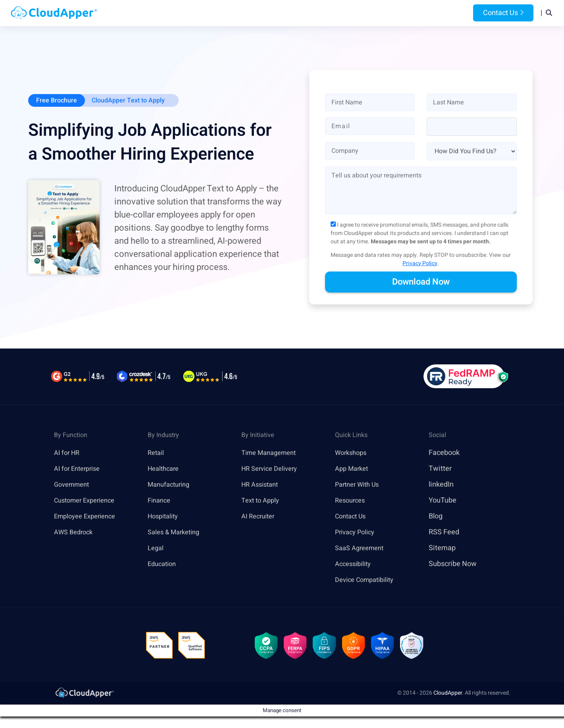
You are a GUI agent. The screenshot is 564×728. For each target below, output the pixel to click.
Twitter (440, 469)
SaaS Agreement (362, 549)
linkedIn (441, 485)
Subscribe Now (453, 565)
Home (183, 13)
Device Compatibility (368, 581)
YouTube (443, 501)
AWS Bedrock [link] (75, 533)
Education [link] (164, 565)
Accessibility (355, 565)
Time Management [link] (272, 454)
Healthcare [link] (165, 469)
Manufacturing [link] (171, 485)
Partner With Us (360, 485)
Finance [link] (160, 501)
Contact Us (503, 13)
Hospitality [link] (165, 517)
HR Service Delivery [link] (272, 469)
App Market (353, 469)
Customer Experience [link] (88, 501)
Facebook (444, 454)
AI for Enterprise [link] (80, 469)
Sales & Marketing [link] (176, 533)
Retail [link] (157, 454)
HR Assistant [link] (262, 485)
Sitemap (442, 549)
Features (308, 13)
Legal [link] (156, 549)
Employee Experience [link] (88, 517)
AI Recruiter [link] (260, 517)
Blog (386, 13)
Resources (351, 13)
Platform (263, 13)
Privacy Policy (420, 264)
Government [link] (74, 485)
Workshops (353, 454)
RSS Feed (444, 533)
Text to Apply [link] (262, 501)
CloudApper (448, 697)
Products (219, 13)
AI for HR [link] (68, 454)
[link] (84, 697)
